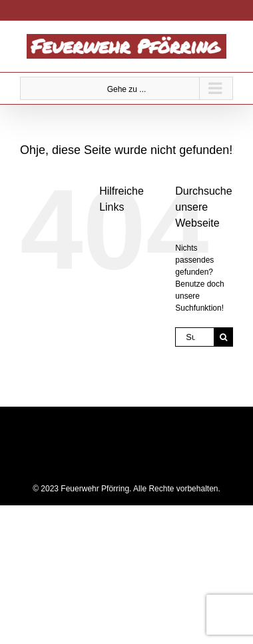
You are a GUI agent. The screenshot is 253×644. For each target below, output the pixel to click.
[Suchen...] (194, 337)
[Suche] (223, 337)
